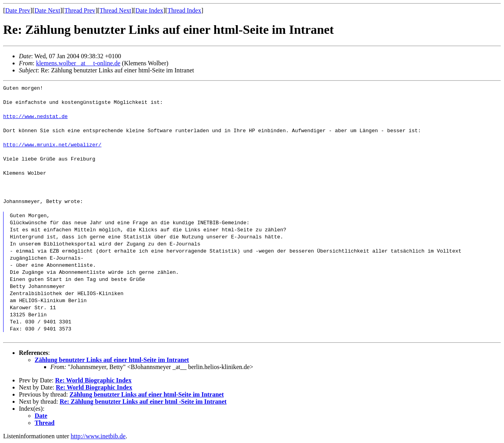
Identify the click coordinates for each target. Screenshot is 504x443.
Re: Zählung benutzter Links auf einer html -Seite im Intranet (143, 401)
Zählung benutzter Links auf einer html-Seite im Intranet (112, 360)
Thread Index (184, 10)
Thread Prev (80, 10)
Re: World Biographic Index (93, 380)
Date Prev (18, 10)
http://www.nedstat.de (35, 116)
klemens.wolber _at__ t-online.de (78, 63)
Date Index (149, 10)
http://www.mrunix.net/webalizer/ (52, 144)
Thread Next (115, 10)
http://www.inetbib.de (98, 436)
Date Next (47, 10)
